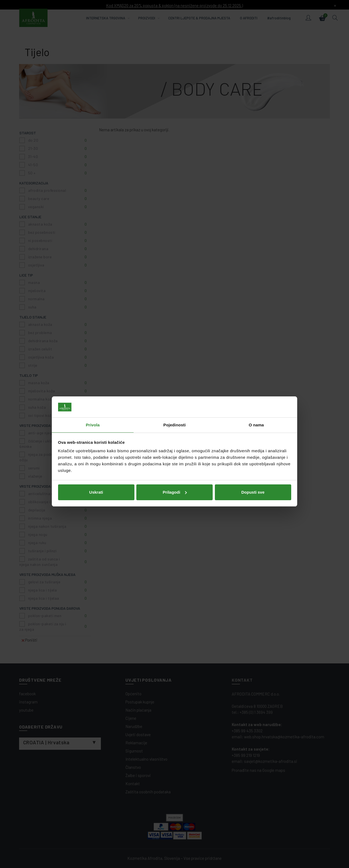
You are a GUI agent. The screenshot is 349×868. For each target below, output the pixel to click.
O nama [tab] (256, 407)
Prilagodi (175, 474)
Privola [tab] (93, 407)
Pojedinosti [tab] (174, 407)
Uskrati (96, 474)
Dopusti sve (253, 474)
